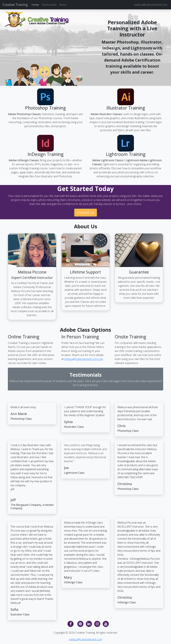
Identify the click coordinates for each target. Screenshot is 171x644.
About (63, 5)
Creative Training (15, 5)
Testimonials (49, 5)
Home (35, 5)
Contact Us (86, 213)
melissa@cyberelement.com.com (84, 359)
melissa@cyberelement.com (151, 5)
